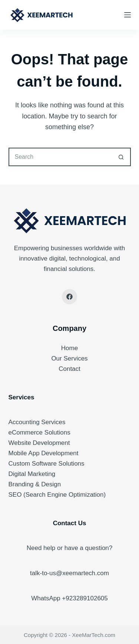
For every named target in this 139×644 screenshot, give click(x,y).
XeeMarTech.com (94, 635)
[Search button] (122, 157)
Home (69, 348)
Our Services (69, 358)
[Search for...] (60, 157)
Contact (69, 369)
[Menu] (128, 15)
